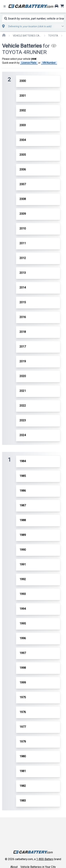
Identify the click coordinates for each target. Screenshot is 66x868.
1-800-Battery (45, 859)
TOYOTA (53, 36)
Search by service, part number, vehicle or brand (34, 19)
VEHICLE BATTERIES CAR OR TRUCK (27, 36)
